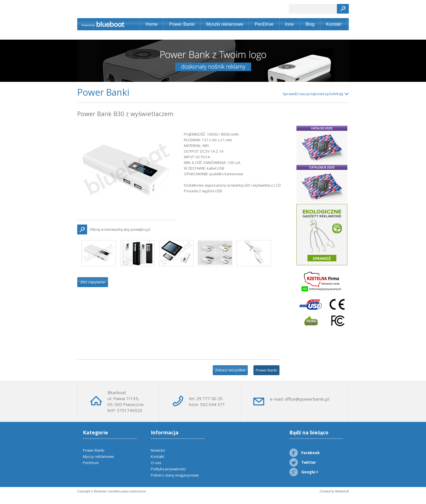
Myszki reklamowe (225, 24)
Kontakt (334, 24)
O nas (156, 463)
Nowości (158, 450)
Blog (310, 24)
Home (152, 24)
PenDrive (264, 24)
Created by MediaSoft (334, 491)
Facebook (305, 453)
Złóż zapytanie (93, 282)
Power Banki (182, 24)
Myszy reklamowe (98, 456)
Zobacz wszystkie (230, 370)
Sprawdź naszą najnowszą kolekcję (313, 94)
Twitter (303, 462)
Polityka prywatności (168, 469)
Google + (304, 472)
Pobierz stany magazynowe (175, 475)
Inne (290, 24)
